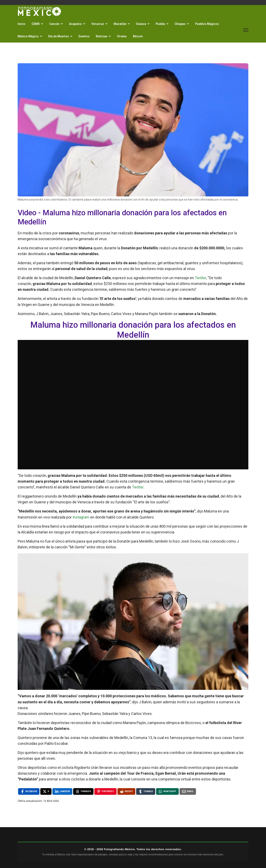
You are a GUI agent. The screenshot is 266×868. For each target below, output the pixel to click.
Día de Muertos (59, 36)
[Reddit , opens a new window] (126, 791)
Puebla (160, 24)
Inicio (22, 24)
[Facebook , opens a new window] (29, 791)
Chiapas (180, 24)
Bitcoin (138, 36)
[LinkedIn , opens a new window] (62, 791)
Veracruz (98, 24)
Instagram (81, 517)
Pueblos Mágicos (207, 24)
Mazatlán (120, 24)
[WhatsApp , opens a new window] (167, 791)
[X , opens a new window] (46, 791)
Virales (122, 36)
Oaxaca (141, 24)
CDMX (36, 24)
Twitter (200, 278)
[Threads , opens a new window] (83, 791)
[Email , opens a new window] (188, 791)
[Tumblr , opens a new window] (146, 791)
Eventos (84, 36)
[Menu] (246, 30)
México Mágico (28, 36)
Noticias (102, 36)
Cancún (54, 24)
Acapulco (75, 24)
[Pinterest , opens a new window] (105, 791)
